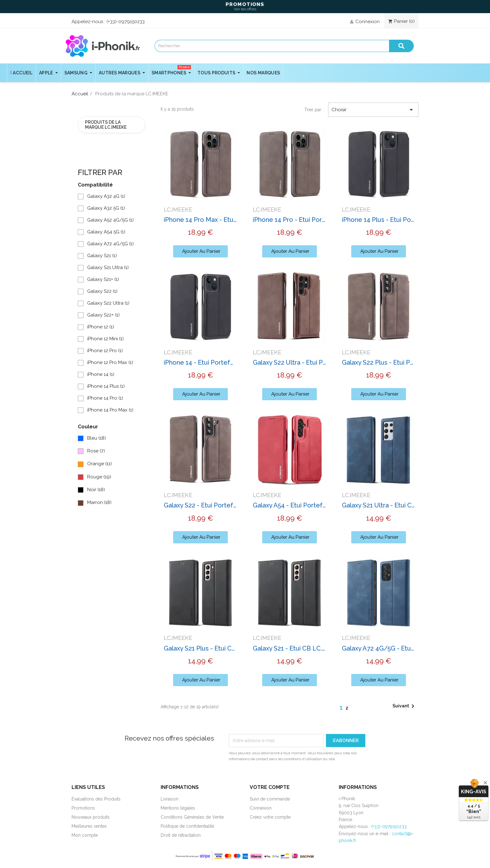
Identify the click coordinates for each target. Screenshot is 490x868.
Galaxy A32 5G (106, 208)
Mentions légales (178, 808)
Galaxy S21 (102, 256)
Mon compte (85, 835)
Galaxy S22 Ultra (108, 303)
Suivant (405, 706)
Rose (96, 451)
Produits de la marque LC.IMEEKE (106, 125)
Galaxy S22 (102, 291)
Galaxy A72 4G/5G (110, 244)
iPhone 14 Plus (106, 386)
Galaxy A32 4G (106, 196)
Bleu (97, 438)
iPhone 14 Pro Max (110, 410)
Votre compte (270, 787)
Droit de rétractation (181, 835)
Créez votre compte (270, 817)
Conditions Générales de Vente (192, 817)
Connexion (261, 808)
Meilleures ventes (89, 826)
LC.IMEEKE (178, 210)
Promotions (83, 808)
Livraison (170, 799)
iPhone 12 (101, 327)
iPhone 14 (101, 374)
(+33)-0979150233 (126, 22)
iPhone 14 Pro (105, 398)
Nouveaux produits (91, 817)
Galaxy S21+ (103, 279)
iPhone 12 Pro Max (110, 362)
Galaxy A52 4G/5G (110, 220)
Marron (99, 502)
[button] (200, 251)
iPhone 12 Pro (105, 351)
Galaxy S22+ (103, 315)
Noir (96, 490)
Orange (100, 464)
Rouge (99, 477)
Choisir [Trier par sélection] (373, 110)
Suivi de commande (270, 799)
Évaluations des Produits (96, 799)
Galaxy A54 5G (106, 232)
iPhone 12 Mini (105, 339)
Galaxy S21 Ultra (108, 267)
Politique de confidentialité (187, 826)
